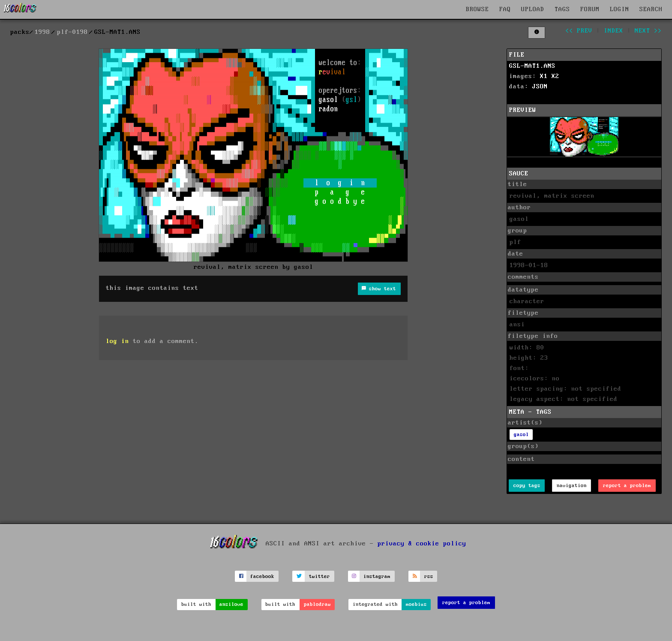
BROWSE (477, 9)
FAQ (505, 9)
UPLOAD (533, 9)
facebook (262, 576)
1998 (42, 32)
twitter (319, 576)
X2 (555, 76)
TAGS (562, 9)
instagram (377, 576)
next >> (648, 31)
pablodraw (317, 604)
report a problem (627, 486)
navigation (572, 486)
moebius (416, 604)
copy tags (527, 486)
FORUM (590, 9)
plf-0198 (72, 32)
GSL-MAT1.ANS (532, 66)
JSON (540, 87)
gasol (521, 435)
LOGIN (619, 9)
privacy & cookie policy (422, 544)
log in (117, 341)
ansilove (231, 604)
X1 (544, 76)
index (613, 31)
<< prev (579, 31)
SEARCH (651, 9)
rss (429, 576)
